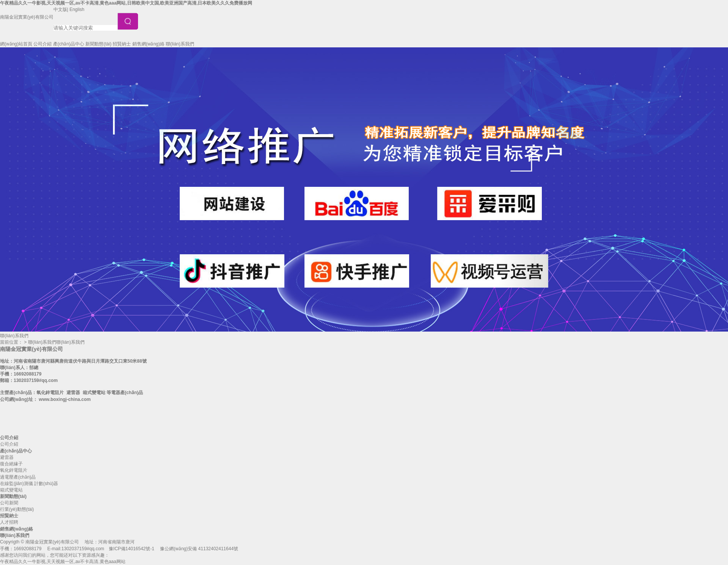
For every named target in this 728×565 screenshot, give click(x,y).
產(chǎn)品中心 (69, 44)
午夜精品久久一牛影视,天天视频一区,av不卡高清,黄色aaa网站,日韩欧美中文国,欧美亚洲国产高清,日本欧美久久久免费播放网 (126, 3)
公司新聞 (9, 503)
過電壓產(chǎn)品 (18, 477)
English (77, 9)
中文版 (60, 9)
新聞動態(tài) (98, 44)
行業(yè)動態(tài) (17, 509)
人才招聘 (9, 522)
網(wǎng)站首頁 (16, 44)
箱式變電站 (11, 490)
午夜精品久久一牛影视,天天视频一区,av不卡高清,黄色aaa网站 (63, 562)
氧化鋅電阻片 (14, 470)
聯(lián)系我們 (180, 44)
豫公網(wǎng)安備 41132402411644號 (199, 549)
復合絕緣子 (11, 464)
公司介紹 (42, 44)
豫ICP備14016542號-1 (132, 549)
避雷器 (7, 457)
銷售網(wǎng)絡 (148, 44)
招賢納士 (122, 44)
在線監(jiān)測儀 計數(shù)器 (29, 484)
